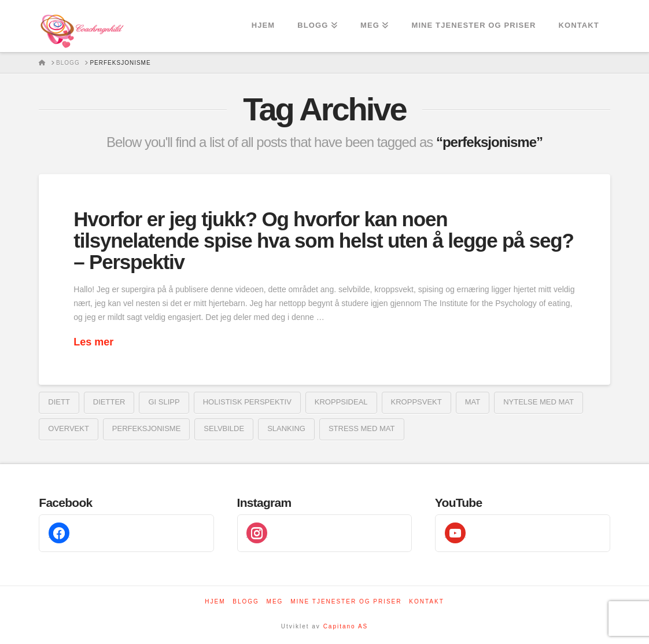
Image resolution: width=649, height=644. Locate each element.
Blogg (246, 601)
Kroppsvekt (416, 402)
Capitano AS (346, 626)
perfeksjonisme (146, 428)
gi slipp (164, 402)
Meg (275, 601)
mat (473, 402)
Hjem (215, 601)
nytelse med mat (539, 402)
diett (59, 402)
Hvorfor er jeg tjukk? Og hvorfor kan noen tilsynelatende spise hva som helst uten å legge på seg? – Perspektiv (323, 240)
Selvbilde (224, 428)
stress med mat (362, 428)
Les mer (93, 342)
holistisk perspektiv (247, 402)
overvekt (69, 428)
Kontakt (426, 601)
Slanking (286, 428)
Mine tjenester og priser (346, 601)
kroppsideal (341, 402)
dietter (109, 402)
